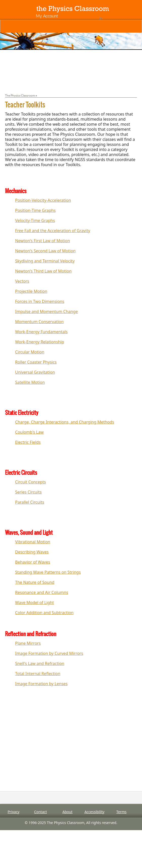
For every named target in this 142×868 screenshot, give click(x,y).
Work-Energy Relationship (40, 342)
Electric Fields (28, 442)
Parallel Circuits (30, 502)
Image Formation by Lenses (41, 684)
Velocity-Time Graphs (35, 220)
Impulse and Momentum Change (47, 311)
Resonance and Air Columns (42, 592)
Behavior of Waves (33, 562)
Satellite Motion (30, 382)
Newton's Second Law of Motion (45, 251)
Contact (40, 812)
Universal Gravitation (35, 372)
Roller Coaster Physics (36, 362)
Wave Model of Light (35, 603)
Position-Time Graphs (35, 210)
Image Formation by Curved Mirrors (49, 653)
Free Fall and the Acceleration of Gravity (53, 231)
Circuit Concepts (31, 482)
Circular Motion (30, 352)
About (68, 812)
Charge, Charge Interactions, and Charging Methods (65, 422)
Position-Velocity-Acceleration (43, 200)
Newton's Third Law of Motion (43, 271)
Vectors (22, 281)
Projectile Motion (31, 291)
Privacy (13, 812)
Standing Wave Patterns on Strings (48, 572)
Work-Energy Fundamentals (41, 332)
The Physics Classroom (20, 95)
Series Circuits (28, 492)
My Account (47, 16)
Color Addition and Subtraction (44, 613)
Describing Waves (32, 552)
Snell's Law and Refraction (40, 663)
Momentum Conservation (39, 322)
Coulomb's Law (29, 432)
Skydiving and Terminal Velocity (45, 261)
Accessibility (94, 812)
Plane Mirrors (28, 643)
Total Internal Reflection (38, 674)
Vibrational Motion (33, 542)
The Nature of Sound (35, 582)
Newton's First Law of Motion (42, 241)
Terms (121, 812)
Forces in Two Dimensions (40, 301)
